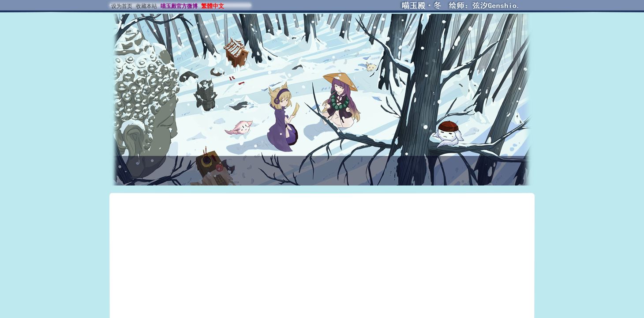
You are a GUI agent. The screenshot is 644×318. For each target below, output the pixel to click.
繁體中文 (213, 6)
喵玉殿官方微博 (179, 6)
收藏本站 (146, 6)
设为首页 (122, 6)
